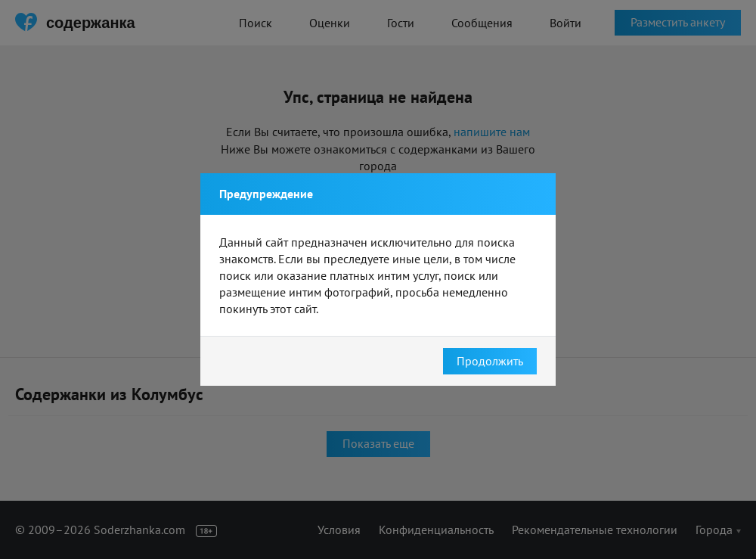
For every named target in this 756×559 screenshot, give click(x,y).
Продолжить (490, 361)
